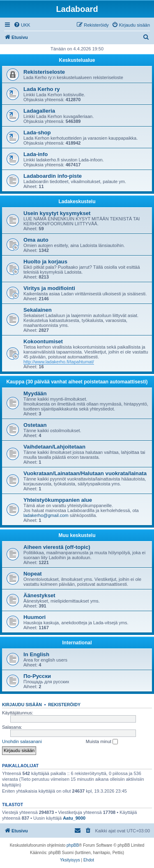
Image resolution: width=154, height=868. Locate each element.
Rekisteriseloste (44, 72)
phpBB (73, 845)
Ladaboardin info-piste (53, 176)
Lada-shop (37, 133)
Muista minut (102, 742)
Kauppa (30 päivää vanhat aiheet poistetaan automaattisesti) (77, 382)
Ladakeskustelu (77, 202)
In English (36, 654)
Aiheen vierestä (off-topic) (57, 547)
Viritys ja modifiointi (49, 288)
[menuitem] (22, 25)
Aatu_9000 (74, 818)
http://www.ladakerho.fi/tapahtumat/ (59, 362)
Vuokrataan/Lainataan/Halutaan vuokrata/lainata (85, 473)
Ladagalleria (39, 111)
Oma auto (36, 240)
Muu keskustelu (77, 535)
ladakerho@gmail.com (46, 515)
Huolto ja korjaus (45, 262)
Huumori (34, 617)
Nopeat (33, 574)
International (77, 643)
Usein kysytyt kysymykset (57, 213)
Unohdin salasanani (22, 741)
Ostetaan (35, 425)
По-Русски (37, 676)
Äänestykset (39, 595)
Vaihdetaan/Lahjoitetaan (54, 447)
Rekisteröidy (64, 705)
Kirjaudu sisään (22, 705)
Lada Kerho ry (42, 89)
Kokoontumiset (43, 341)
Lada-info (36, 154)
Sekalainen (38, 310)
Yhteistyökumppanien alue (58, 500)
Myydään (35, 393)
